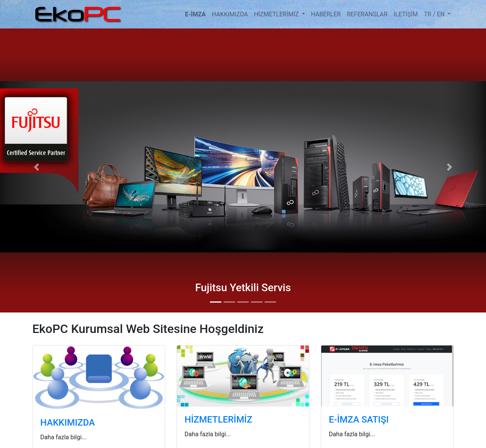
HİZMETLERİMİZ (277, 14)
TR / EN (435, 14)
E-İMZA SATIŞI (359, 420)
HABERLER (326, 14)
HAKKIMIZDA (230, 14)
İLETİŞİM (406, 14)
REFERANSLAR (367, 14)
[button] (36, 167)
